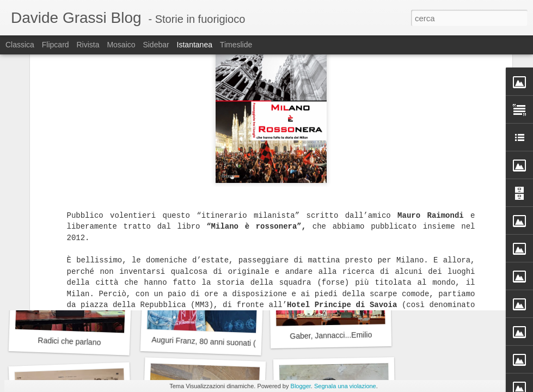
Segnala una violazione (345, 386)
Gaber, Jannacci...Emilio (331, 336)
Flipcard (56, 45)
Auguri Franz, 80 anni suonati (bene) (213, 342)
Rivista (88, 45)
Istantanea (195, 45)
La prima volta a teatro (73, 194)
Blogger (301, 386)
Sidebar (156, 45)
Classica (20, 45)
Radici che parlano (69, 341)
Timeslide (236, 45)
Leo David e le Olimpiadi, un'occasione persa (363, 187)
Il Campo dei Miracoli (201, 194)
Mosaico (121, 45)
